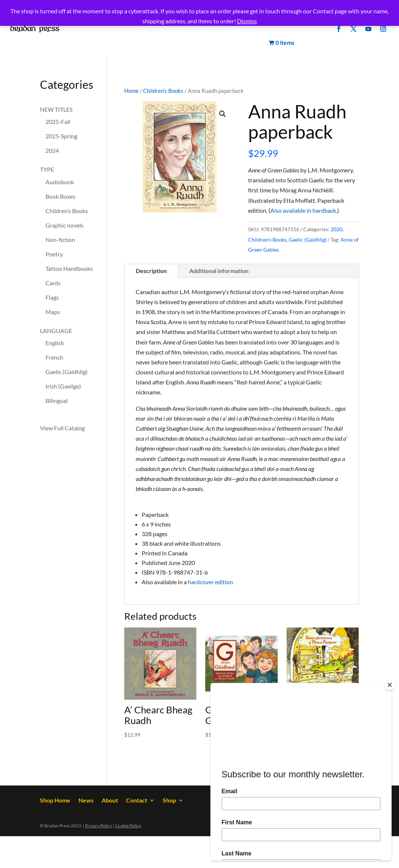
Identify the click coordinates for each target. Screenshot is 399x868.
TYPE (47, 169)
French (54, 357)
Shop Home (55, 801)
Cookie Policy (128, 826)
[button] (223, 114)
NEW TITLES (56, 109)
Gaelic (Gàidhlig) (308, 240)
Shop (169, 801)
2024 (52, 150)
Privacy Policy (99, 826)
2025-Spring (61, 136)
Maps (53, 312)
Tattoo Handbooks (69, 268)
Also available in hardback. (304, 210)
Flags (52, 297)
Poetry (54, 254)
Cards (53, 283)
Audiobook (60, 182)
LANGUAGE (56, 331)
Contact (137, 801)
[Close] (390, 685)
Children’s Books (163, 91)
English (55, 343)
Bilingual (57, 401)
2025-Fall (58, 122)
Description (151, 271)
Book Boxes (60, 196)
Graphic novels (65, 225)
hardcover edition (210, 582)
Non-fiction (60, 240)
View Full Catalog (62, 428)
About (110, 801)
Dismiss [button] (247, 21)
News (86, 801)
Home (131, 91)
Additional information (219, 271)
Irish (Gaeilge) (63, 386)
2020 (337, 229)
